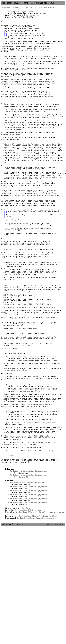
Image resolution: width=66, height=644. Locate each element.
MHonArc (17, 613)
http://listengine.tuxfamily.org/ (56, 613)
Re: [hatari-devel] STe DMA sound (28, 599)
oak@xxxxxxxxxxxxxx (31, 15)
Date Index (16, 7)
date (23, 597)
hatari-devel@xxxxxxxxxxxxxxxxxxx (21, 11)
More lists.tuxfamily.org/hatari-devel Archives (38, 7)
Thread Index (7, 7)
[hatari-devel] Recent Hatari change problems (27, 571)
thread (28, 597)
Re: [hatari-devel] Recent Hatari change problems (28, 560)
